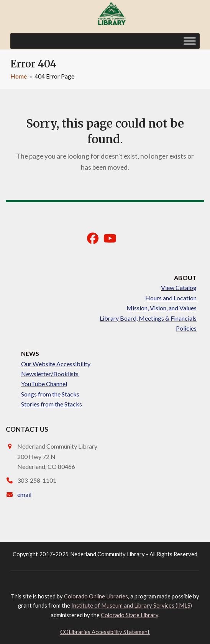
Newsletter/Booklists (50, 374)
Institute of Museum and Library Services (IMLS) (132, 605)
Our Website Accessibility (56, 364)
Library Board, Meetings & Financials (148, 318)
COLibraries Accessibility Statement (105, 632)
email (24, 494)
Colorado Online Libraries (96, 596)
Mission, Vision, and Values (162, 308)
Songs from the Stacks (50, 394)
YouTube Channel (44, 384)
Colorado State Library (130, 615)
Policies (186, 328)
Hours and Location (171, 298)
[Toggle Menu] (190, 41)
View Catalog (179, 288)
